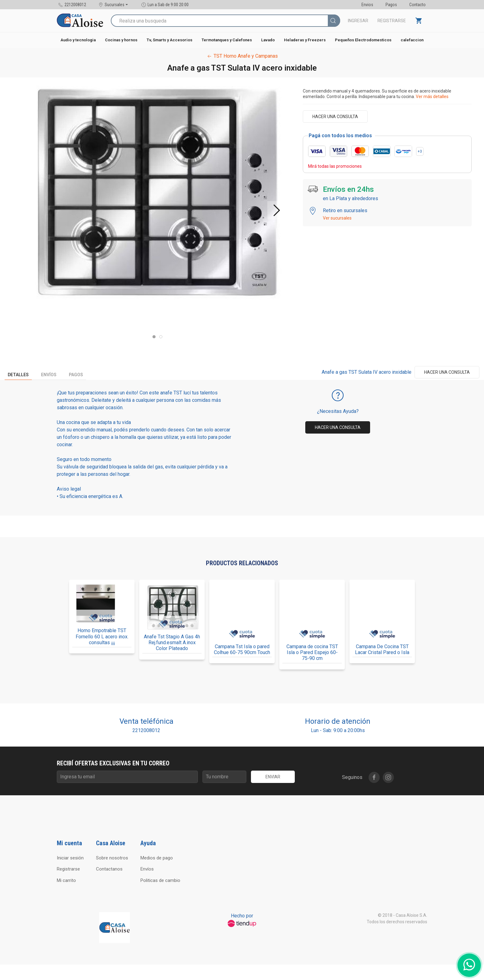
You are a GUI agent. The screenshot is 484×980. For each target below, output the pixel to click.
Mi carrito (66, 880)
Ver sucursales (337, 218)
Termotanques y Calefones (227, 40)
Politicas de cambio (160, 880)
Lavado (268, 40)
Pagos (391, 5)
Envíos (49, 375)
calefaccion (412, 40)
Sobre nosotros (112, 858)
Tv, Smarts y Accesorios (169, 40)
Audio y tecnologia (78, 40)
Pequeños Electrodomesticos (363, 40)
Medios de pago (157, 858)
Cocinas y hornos (121, 40)
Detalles (18, 375)
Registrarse (392, 21)
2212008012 (146, 730)
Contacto (417, 5)
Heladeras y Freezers (305, 40)
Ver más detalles (432, 97)
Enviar (273, 777)
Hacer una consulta (335, 117)
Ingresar (358, 21)
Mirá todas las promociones (335, 166)
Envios (367, 5)
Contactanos (109, 869)
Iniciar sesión (70, 858)
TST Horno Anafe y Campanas (242, 56)
